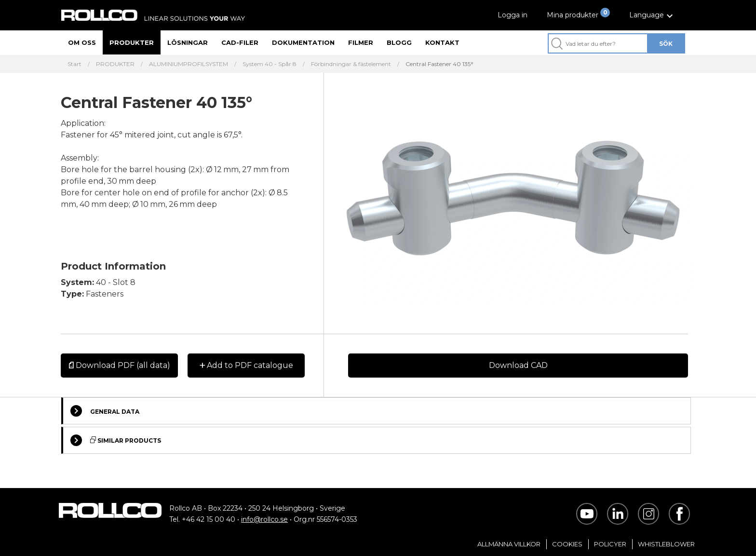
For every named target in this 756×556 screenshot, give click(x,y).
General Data (105, 411)
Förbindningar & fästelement (351, 64)
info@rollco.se (264, 519)
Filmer (361, 42)
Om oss (82, 42)
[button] (652, 15)
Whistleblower (666, 544)
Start (74, 64)
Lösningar (188, 42)
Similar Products (116, 440)
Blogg (399, 42)
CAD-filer (240, 42)
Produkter (132, 42)
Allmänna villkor (509, 544)
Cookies (567, 544)
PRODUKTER (115, 64)
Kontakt (442, 42)
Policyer (610, 544)
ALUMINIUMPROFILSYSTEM (189, 64)
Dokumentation (303, 42)
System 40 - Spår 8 (270, 64)
